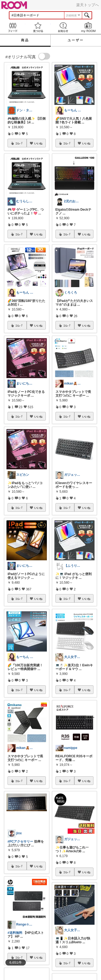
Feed (13, 27)
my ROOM (88, 27)
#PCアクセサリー (20, 842)
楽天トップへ (88, 5)
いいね (38, 143)
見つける (38, 27)
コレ (19, 143)
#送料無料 (15, 933)
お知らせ (63, 27)
